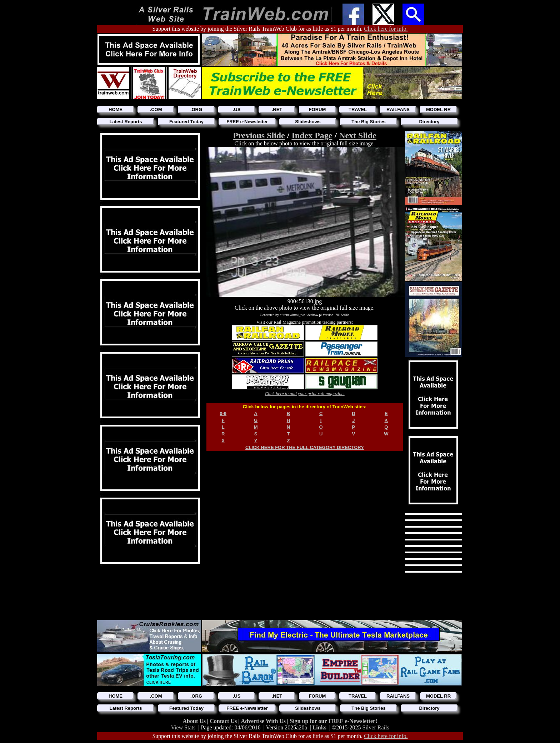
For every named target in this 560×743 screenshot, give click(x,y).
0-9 (223, 413)
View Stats (183, 727)
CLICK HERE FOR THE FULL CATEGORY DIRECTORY (305, 447)
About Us (195, 721)
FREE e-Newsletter (247, 122)
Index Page (312, 135)
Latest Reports (126, 122)
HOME (116, 109)
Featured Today (186, 122)
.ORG (196, 109)
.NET (277, 109)
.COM (156, 109)
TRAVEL (358, 109)
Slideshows (308, 122)
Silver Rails (376, 727)
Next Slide (358, 135)
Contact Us (224, 721)
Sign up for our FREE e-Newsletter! (333, 721)
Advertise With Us (264, 721)
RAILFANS (398, 109)
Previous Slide (259, 135)
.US (237, 109)
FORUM (317, 109)
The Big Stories (368, 122)
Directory (429, 122)
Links (319, 727)
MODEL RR (438, 109)
